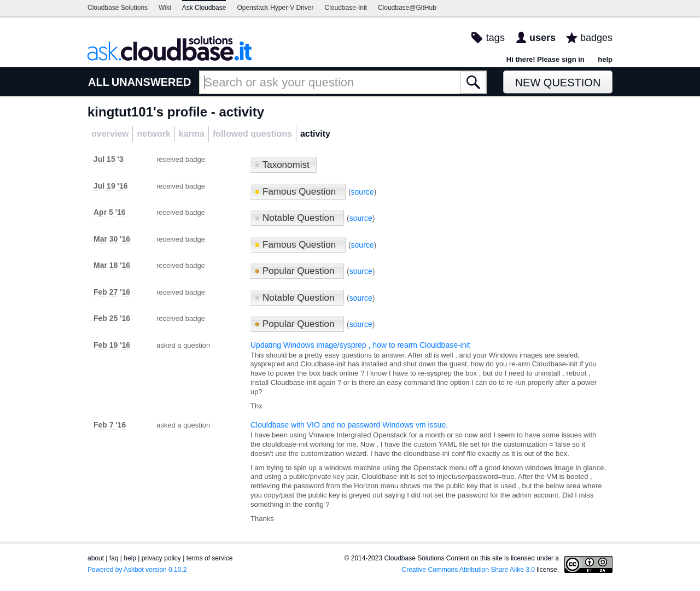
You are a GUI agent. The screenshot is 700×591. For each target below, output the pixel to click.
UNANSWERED (151, 82)
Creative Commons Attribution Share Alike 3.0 (468, 570)
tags (495, 38)
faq (114, 558)
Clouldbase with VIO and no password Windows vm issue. (349, 425)
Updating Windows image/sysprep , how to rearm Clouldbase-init (360, 345)
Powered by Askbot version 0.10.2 (137, 570)
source (363, 192)
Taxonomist (282, 165)
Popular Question (296, 271)
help (605, 59)
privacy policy (161, 558)
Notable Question (296, 218)
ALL (99, 82)
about (96, 558)
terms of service (210, 558)
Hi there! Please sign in (546, 59)
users (542, 38)
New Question (558, 83)
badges (596, 38)
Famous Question (296, 192)
